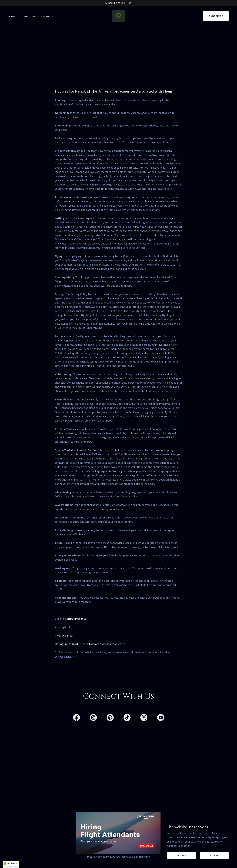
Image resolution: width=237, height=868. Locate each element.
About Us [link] (47, 17)
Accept (214, 855)
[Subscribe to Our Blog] (118, 3)
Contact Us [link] (28, 17)
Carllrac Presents (76, 619)
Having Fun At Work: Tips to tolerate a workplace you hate (90, 644)
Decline (181, 855)
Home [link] (12, 17)
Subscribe (216, 16)
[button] (11, 865)
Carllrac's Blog (64, 635)
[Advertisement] (119, 53)
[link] (119, 16)
